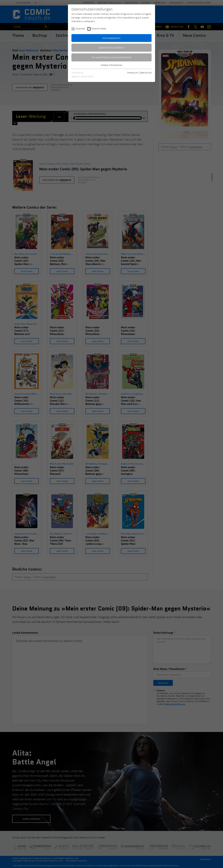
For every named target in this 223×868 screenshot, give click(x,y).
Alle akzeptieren (111, 38)
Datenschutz (146, 73)
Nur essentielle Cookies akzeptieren (112, 57)
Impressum (132, 73)
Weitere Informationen (111, 65)
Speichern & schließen (111, 47)
